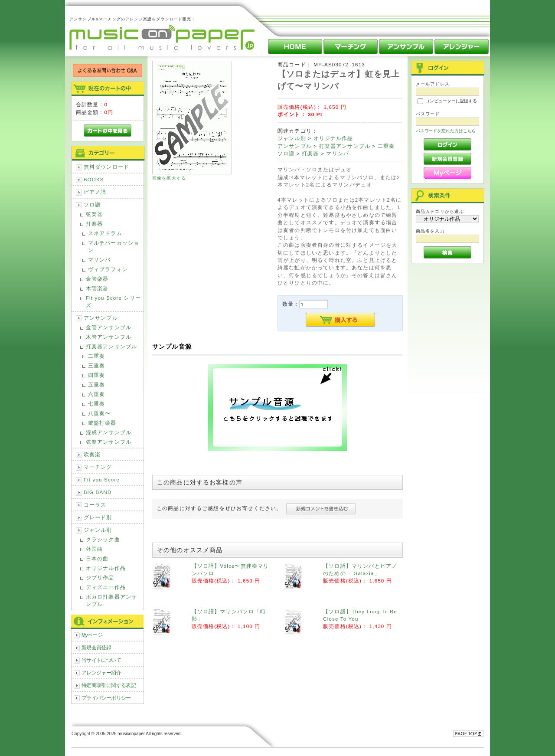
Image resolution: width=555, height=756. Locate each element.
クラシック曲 (103, 539)
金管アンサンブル (109, 327)
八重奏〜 (100, 413)
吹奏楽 (92, 454)
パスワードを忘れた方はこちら (446, 131)
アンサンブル (101, 318)
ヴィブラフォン (108, 269)
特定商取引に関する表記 (109, 685)
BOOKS (94, 179)
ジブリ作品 (100, 578)
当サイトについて (101, 660)
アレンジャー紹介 (101, 673)
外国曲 (94, 549)
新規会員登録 (96, 647)
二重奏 (96, 356)
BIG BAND (98, 492)
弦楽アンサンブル (109, 442)
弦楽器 (94, 214)
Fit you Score (102, 479)
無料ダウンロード (106, 167)
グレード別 (98, 517)
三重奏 (96, 365)
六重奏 (96, 394)
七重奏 (96, 404)
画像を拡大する (169, 178)
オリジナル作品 (106, 568)
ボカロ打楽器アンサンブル (111, 600)
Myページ (92, 635)
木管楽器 (97, 288)
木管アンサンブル (109, 337)
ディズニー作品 (106, 587)
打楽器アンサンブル (111, 346)
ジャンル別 (98, 530)
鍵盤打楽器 (102, 423)
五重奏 (96, 385)
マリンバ (100, 260)
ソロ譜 (92, 205)
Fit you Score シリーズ (113, 301)
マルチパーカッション (114, 246)
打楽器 (94, 224)
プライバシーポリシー (106, 698)
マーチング (98, 467)
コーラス (95, 505)
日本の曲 (97, 558)
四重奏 (96, 375)
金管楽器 (97, 279)
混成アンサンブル (109, 432)
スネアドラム (105, 233)
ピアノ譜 (95, 192)
